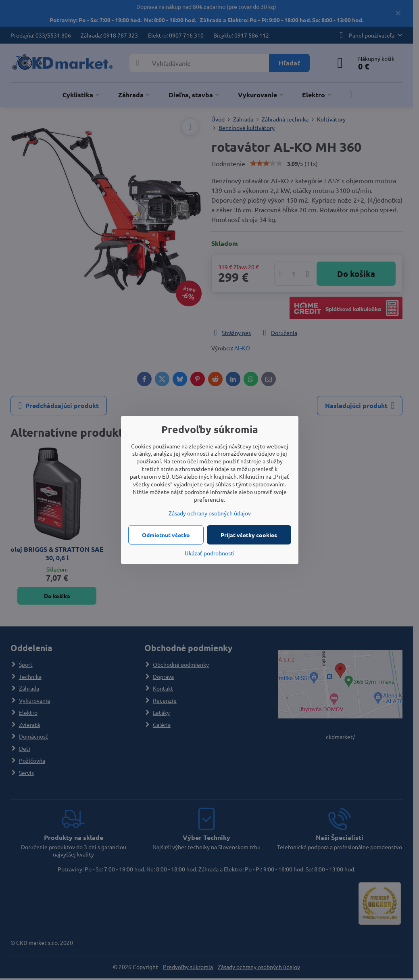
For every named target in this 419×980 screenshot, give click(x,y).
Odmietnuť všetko (166, 535)
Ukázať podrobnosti (210, 553)
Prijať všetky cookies (249, 535)
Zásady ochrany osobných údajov (210, 513)
